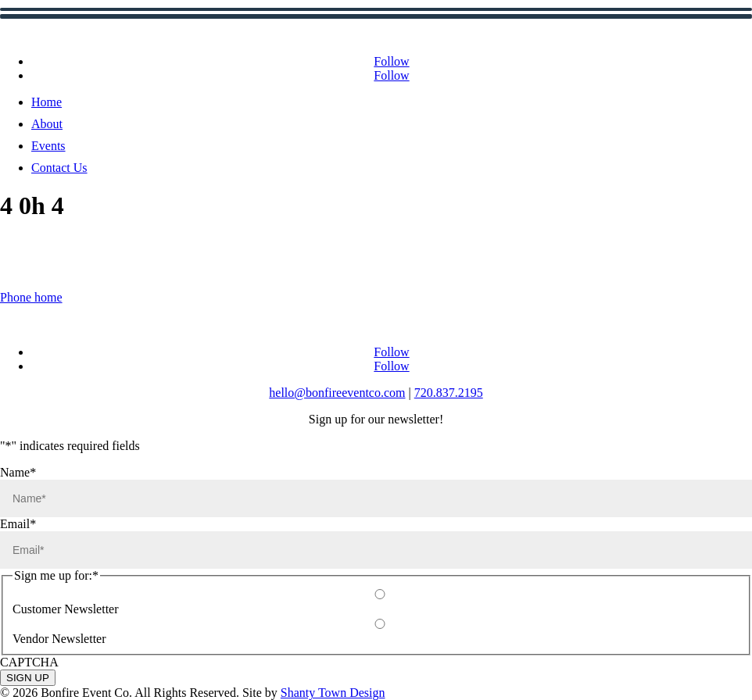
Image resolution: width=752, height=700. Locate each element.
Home (47, 102)
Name (18, 472)
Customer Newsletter (66, 609)
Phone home (31, 297)
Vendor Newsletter (59, 639)
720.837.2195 (449, 393)
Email (18, 524)
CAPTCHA (29, 662)
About (47, 124)
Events (48, 146)
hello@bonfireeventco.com (337, 393)
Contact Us (59, 168)
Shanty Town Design (333, 693)
